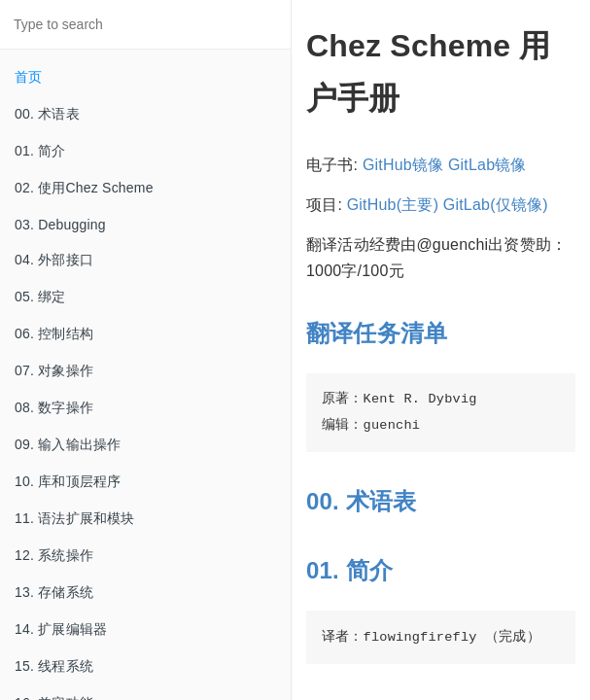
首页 (28, 77)
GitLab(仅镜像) (496, 205)
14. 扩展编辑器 (61, 629)
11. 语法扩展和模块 (75, 518)
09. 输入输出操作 (68, 444)
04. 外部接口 (54, 260)
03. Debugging (60, 225)
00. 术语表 (47, 114)
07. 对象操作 (54, 370)
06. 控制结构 (54, 333)
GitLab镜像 (487, 165)
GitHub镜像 (403, 165)
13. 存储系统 (54, 592)
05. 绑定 (40, 297)
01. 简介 (40, 151)
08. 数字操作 (54, 407)
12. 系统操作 (54, 555)
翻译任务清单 (377, 333)
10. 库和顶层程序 (68, 481)
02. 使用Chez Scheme (84, 188)
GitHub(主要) (393, 205)
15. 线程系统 (54, 666)
